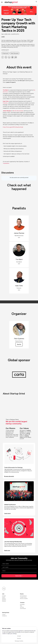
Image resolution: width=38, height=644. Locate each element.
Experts (4, 597)
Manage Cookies (19, 641)
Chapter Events (23, 597)
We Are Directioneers (18, 111)
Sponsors (4, 600)
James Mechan (7, 111)
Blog (21, 606)
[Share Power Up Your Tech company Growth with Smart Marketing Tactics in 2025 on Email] (12, 57)
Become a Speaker (24, 598)
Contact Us (4, 616)
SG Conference (23, 596)
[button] (36, 2)
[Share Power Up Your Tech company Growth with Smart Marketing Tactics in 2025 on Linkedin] (9, 57)
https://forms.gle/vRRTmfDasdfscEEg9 (13, 127)
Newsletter (22, 605)
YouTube (22, 607)
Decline (19, 638)
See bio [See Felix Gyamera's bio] (19, 344)
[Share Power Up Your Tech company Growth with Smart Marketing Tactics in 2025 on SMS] (16, 57)
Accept (19, 636)
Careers (4, 615)
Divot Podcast (23, 608)
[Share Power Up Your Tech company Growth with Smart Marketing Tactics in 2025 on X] (6, 57)
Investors (4, 596)
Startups (4, 598)
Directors (4, 601)
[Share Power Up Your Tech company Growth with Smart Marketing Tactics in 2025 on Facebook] (3, 57)
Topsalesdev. (6, 163)
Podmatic (5, 103)
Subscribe (18, 576)
